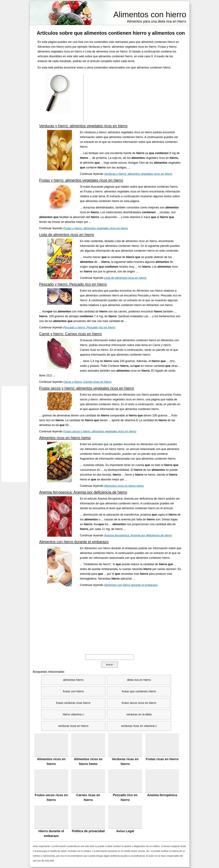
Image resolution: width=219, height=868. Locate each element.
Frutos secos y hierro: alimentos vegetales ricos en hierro (87, 388)
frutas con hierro (73, 691)
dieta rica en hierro (139, 680)
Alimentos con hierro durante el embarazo (74, 542)
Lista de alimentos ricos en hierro (67, 235)
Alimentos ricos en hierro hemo (65, 438)
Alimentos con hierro (150, 15)
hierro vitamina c (73, 714)
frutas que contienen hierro (139, 691)
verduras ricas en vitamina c (139, 726)
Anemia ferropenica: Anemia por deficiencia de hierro (83, 492)
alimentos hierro (73, 680)
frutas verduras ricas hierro (73, 703)
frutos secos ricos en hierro (139, 703)
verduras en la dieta (139, 714)
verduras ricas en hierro (73, 726)
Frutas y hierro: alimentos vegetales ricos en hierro (81, 180)
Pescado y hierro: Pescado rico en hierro (73, 284)
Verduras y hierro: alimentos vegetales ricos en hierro (83, 126)
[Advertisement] (133, 98)
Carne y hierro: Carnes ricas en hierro (70, 334)
